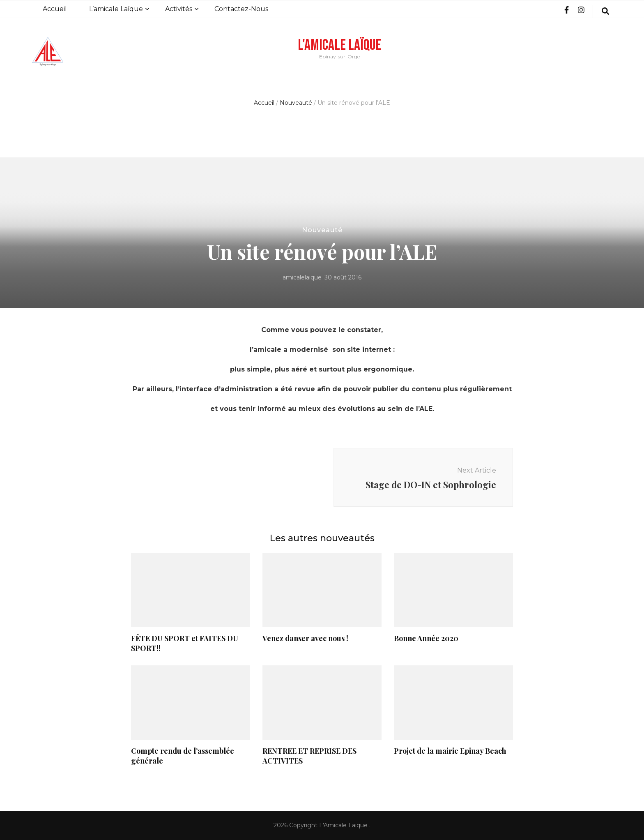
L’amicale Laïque (116, 9)
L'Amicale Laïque (339, 45)
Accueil (55, 9)
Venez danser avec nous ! (305, 638)
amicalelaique (302, 277)
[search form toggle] (605, 12)
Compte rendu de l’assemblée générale (183, 756)
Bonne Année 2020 (426, 638)
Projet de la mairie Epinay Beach (450, 751)
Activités (179, 9)
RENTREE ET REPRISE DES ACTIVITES (309, 756)
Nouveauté (322, 230)
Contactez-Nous (241, 9)
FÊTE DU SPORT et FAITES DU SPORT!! (185, 643)
